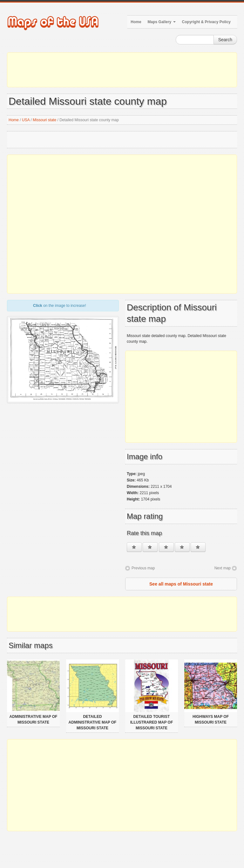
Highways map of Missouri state (211, 719)
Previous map (143, 568)
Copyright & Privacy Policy (206, 22)
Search (225, 40)
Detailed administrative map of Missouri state (93, 722)
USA (26, 120)
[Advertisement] (122, 70)
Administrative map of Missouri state (34, 719)
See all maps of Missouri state (181, 584)
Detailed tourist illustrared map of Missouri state (152, 722)
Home (136, 22)
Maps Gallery (162, 22)
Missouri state (44, 120)
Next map (223, 568)
